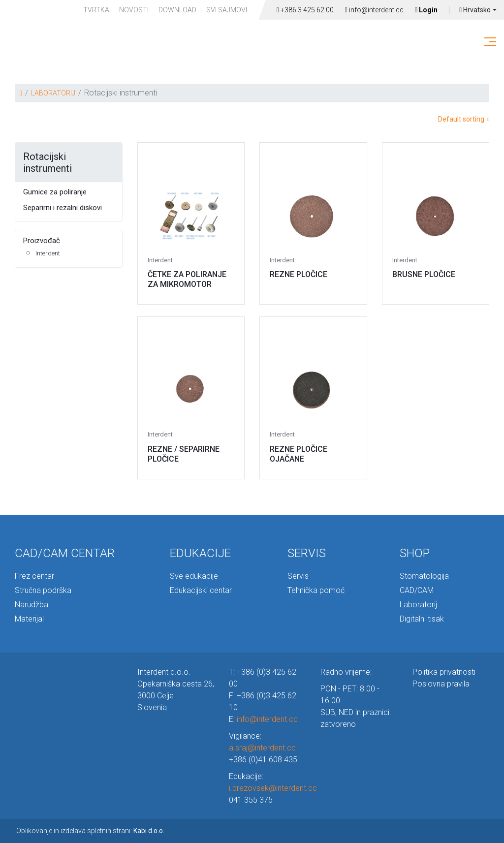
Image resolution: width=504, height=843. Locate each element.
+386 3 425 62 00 (305, 10)
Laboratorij (418, 605)
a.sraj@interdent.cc (262, 748)
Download (177, 10)
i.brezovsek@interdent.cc (273, 788)
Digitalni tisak (422, 619)
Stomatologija (424, 576)
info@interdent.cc (374, 10)
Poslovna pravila (441, 684)
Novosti (134, 10)
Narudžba (31, 605)
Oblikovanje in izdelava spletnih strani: (90, 831)
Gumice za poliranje (55, 192)
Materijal (29, 619)
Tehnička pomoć (316, 590)
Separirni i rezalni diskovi (63, 208)
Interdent (48, 253)
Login (426, 10)
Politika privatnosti (444, 672)
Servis (298, 576)
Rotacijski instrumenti (47, 162)
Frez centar (34, 576)
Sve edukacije (194, 576)
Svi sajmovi (227, 10)
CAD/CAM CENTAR (65, 553)
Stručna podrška (43, 590)
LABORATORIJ (53, 93)
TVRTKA (96, 10)
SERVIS (307, 553)
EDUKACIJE (200, 553)
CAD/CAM (417, 590)
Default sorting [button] (464, 119)
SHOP (415, 553)
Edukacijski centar (201, 590)
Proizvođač (42, 241)
